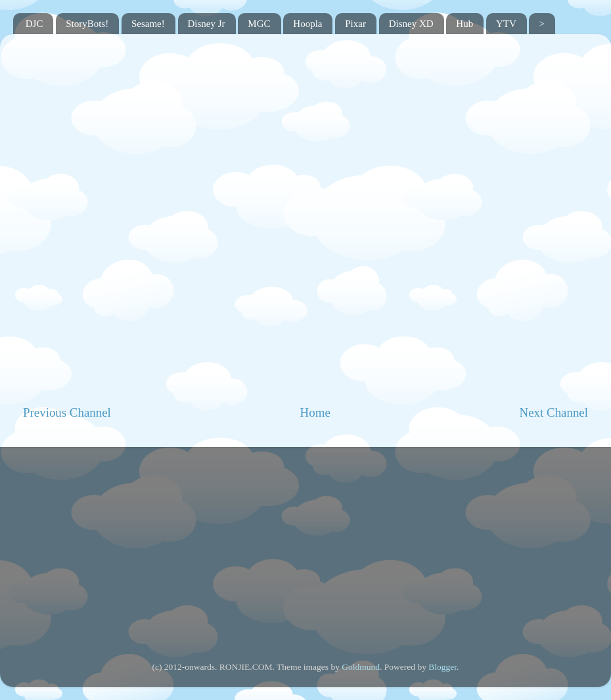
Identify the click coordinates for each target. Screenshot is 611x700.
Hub (464, 24)
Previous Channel (67, 412)
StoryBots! (87, 24)
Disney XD (411, 24)
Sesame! (148, 24)
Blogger (442, 667)
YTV (506, 24)
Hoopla (307, 24)
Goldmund (361, 667)
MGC (259, 24)
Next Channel (554, 412)
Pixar (355, 24)
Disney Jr (207, 24)
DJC (34, 24)
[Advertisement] (306, 546)
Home (315, 412)
